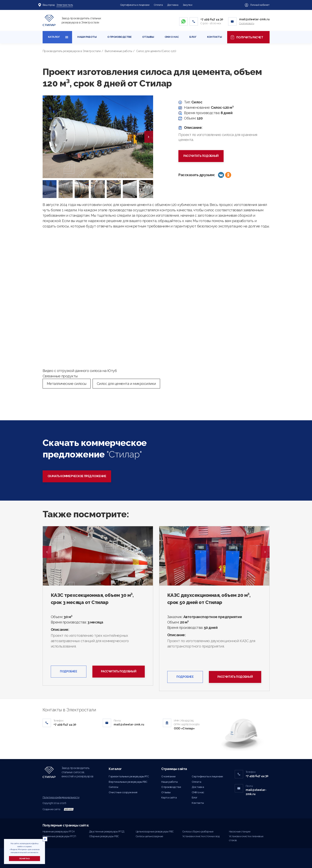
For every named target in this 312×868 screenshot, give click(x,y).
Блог (193, 37)
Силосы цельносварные (149, 836)
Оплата (158, 5)
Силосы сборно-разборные (198, 832)
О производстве (119, 37)
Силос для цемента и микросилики (126, 384)
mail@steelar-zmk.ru (254, 19)
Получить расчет (248, 37)
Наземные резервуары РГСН (59, 832)
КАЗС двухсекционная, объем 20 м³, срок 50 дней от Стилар (209, 599)
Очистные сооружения (123, 792)
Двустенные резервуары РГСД (107, 832)
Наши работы (87, 37)
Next (265, 552)
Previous (47, 552)
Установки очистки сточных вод (201, 836)
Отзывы (148, 37)
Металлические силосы (67, 384)
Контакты (214, 37)
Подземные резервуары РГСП (59, 836)
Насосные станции (240, 832)
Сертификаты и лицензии (135, 5)
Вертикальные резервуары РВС (128, 782)
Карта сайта (169, 798)
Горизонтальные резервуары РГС (129, 776)
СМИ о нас (172, 37)
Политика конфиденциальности (61, 797)
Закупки (188, 5)
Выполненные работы (118, 51)
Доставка (173, 5)
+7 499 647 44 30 (212, 19)
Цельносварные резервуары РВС (155, 832)
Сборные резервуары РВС (104, 836)
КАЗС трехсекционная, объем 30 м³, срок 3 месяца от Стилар (92, 599)
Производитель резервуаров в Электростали (72, 51)
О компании (168, 776)
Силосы (113, 787)
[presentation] (149, 137)
